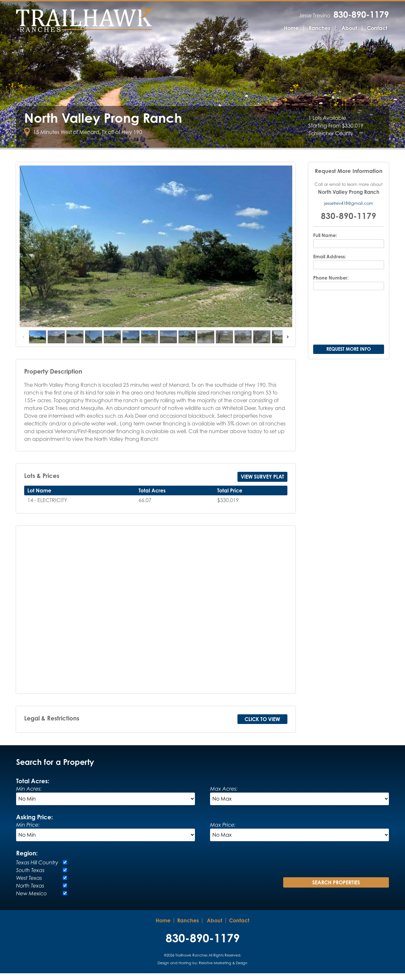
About (349, 28)
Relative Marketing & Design (223, 970)
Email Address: (330, 263)
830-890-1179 (361, 14)
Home (291, 28)
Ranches (319, 28)
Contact (377, 28)
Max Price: (223, 832)
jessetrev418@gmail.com (349, 210)
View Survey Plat (262, 484)
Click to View (262, 726)
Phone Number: (331, 285)
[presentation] (349, 325)
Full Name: (325, 242)
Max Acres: (224, 795)
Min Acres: (29, 795)
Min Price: (28, 832)
